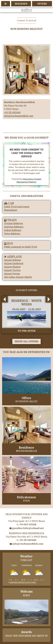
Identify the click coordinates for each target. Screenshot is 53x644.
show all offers (26, 341)
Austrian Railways (14, 227)
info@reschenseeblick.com (19, 116)
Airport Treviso (12, 270)
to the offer (27, 331)
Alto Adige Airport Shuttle (18, 277)
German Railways (14, 223)
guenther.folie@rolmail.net (27, 528)
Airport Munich (12, 267)
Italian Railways (13, 230)
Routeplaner (11, 210)
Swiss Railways (12, 234)
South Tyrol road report (17, 207)
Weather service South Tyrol (23, 582)
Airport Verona (12, 274)
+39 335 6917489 (12, 113)
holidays (21, 4)
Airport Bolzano (13, 260)
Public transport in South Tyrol (21, 247)
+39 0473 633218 (27, 525)
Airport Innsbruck (14, 263)
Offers (42, 4)
